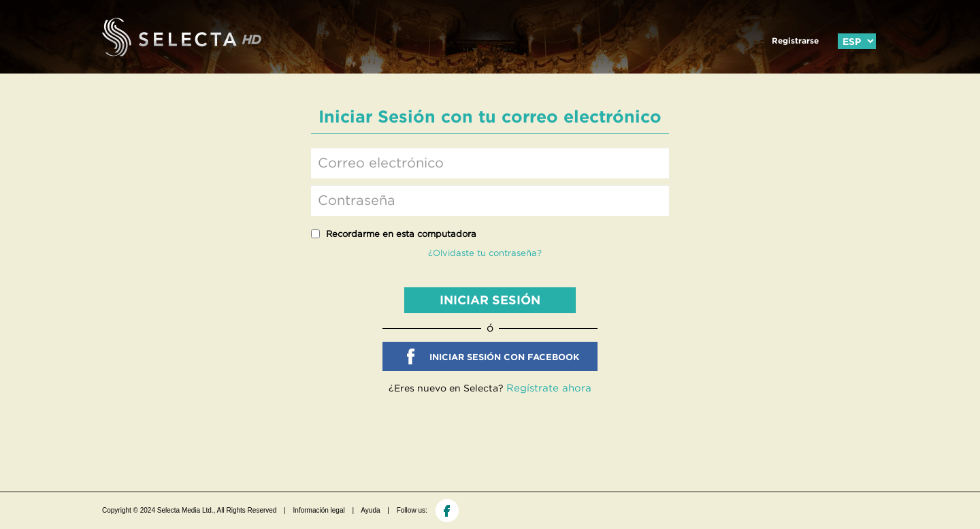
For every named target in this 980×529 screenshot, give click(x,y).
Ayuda (370, 510)
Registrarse (795, 41)
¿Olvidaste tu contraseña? (485, 253)
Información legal (319, 510)
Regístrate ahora (549, 388)
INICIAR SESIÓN (490, 300)
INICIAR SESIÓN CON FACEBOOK (504, 357)
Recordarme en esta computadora (401, 234)
